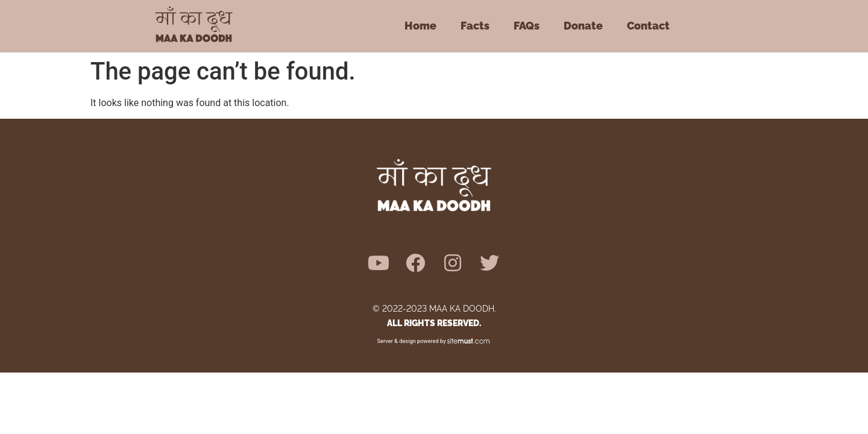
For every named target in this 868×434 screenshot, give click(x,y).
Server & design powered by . (434, 341)
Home (420, 26)
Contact (648, 26)
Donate (583, 26)
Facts (475, 26)
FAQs (527, 26)
